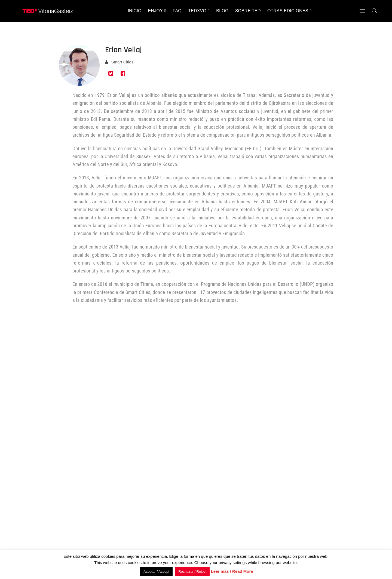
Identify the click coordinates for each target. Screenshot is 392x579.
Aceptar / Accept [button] (156, 572)
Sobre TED (248, 11)
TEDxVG (197, 11)
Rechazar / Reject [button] (192, 572)
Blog (222, 11)
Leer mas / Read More (232, 571)
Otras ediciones (288, 11)
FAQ (177, 11)
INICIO (134, 11)
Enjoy (155, 11)
